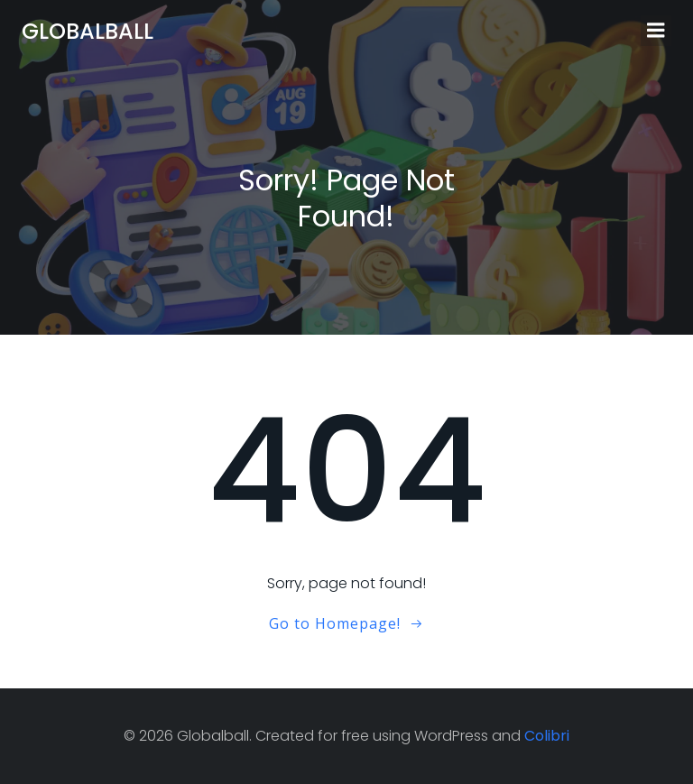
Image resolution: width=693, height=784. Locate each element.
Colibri (547, 736)
